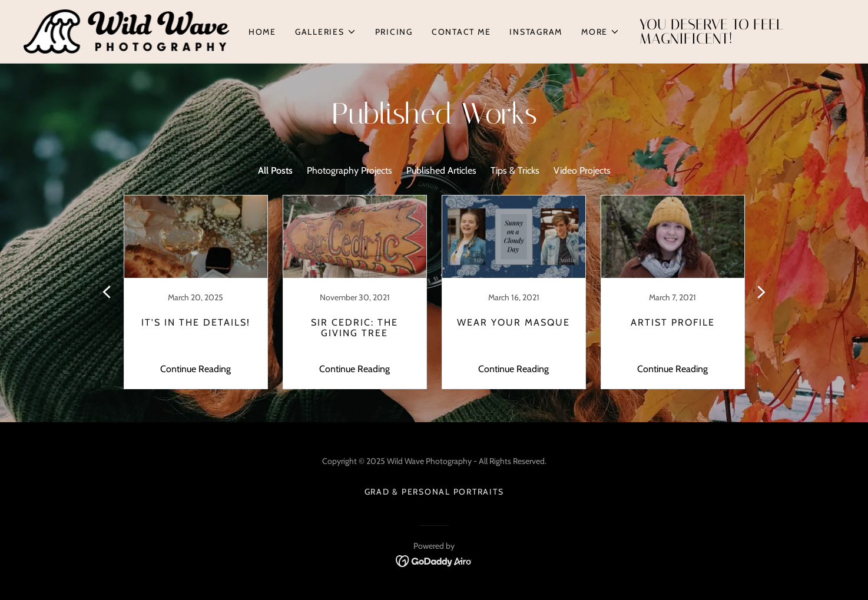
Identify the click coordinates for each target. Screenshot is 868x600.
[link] (126, 30)
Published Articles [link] (441, 170)
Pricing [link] (394, 32)
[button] (326, 32)
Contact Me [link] (461, 32)
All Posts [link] (275, 170)
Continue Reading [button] (196, 369)
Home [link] (262, 32)
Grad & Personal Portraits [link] (434, 492)
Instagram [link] (536, 32)
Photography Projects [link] (349, 170)
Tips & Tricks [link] (515, 170)
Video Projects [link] (582, 170)
